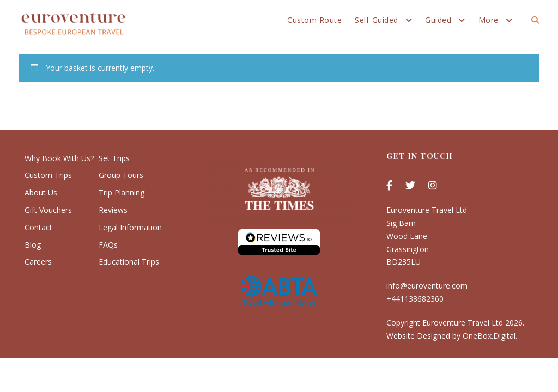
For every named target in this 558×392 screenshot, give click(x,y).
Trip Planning (122, 192)
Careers (38, 262)
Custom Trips (48, 175)
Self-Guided (377, 20)
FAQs (108, 245)
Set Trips (114, 158)
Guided (438, 20)
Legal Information (130, 227)
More (489, 20)
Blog (33, 245)
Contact (38, 227)
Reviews (113, 210)
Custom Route (314, 20)
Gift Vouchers (48, 210)
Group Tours (121, 175)
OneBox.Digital (489, 336)
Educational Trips (129, 262)
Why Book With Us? (59, 158)
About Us (41, 192)
